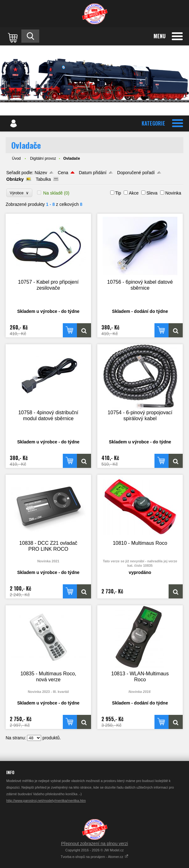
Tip (118, 193)
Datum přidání (93, 173)
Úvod (16, 158)
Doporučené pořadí (136, 173)
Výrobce (19, 193)
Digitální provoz (43, 158)
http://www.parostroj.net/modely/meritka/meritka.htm (46, 801)
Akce (134, 193)
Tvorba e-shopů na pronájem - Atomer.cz (94, 857)
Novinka (173, 193)
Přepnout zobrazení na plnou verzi (94, 844)
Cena (63, 173)
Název (41, 173)
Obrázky (15, 179)
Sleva (152, 193)
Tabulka (43, 179)
